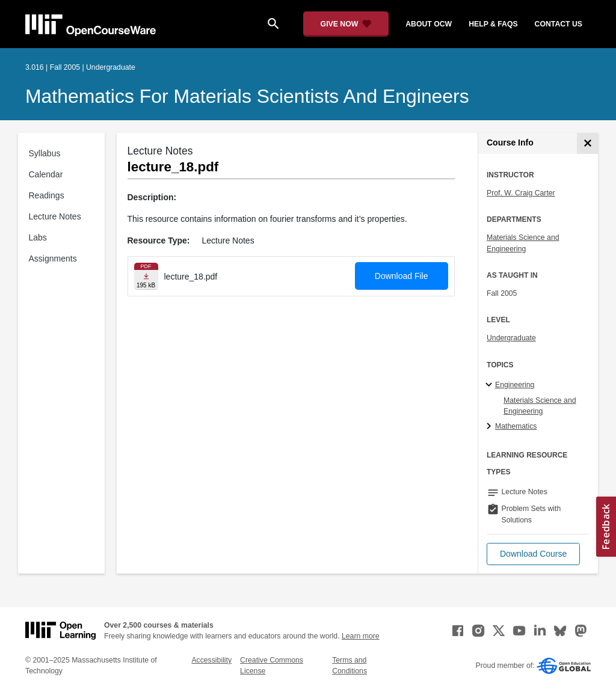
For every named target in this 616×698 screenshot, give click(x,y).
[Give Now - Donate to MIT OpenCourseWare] (346, 24)
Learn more (361, 636)
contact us (559, 24)
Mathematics (516, 426)
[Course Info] (587, 143)
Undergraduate (511, 338)
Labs (38, 237)
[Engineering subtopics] (491, 385)
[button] (533, 554)
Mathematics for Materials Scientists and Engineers (247, 96)
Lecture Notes (55, 216)
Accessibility (211, 660)
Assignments (53, 259)
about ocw (429, 24)
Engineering (515, 385)
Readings (47, 195)
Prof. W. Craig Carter (521, 193)
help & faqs (493, 24)
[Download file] (146, 276)
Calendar (46, 174)
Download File (402, 276)
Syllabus (45, 153)
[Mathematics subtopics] (491, 427)
